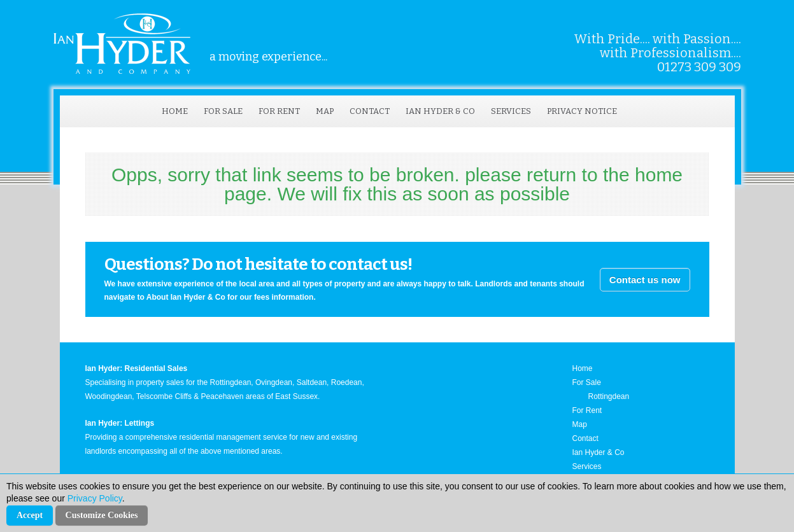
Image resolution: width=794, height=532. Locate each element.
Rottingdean (609, 396)
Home (175, 111)
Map (325, 111)
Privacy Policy (95, 498)
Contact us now (645, 280)
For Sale (223, 111)
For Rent (279, 111)
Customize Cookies (102, 515)
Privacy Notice (582, 111)
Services (511, 111)
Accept (30, 515)
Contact (370, 111)
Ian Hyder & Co (440, 111)
